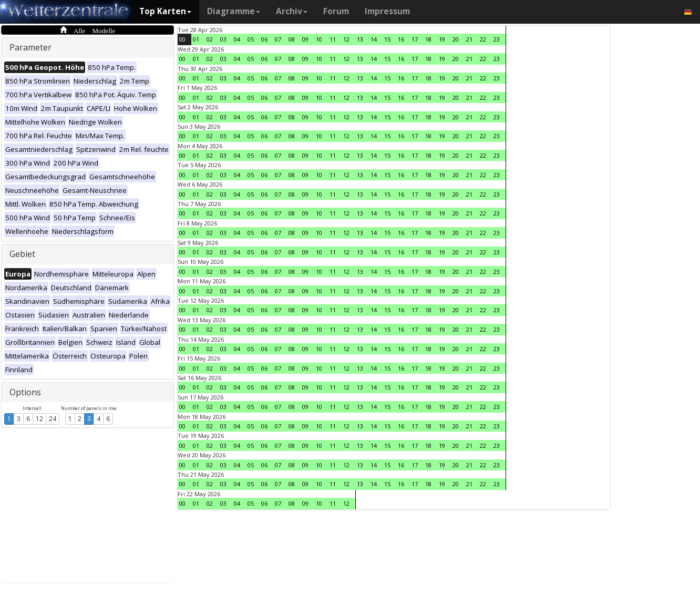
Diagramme (234, 11)
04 (237, 39)
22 (483, 39)
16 (401, 39)
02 (210, 39)
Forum (336, 11)
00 (182, 39)
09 (305, 39)
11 (333, 39)
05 (251, 39)
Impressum (387, 11)
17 (415, 39)
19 (442, 39)
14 (374, 39)
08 (292, 39)
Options (25, 392)
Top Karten (165, 11)
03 (223, 39)
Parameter (30, 47)
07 (278, 39)
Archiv (292, 11)
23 (497, 39)
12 (39, 419)
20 (456, 39)
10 (319, 39)
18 (428, 39)
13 (360, 39)
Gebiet (22, 254)
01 (196, 39)
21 (469, 39)
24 (53, 419)
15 (387, 39)
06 (264, 39)
